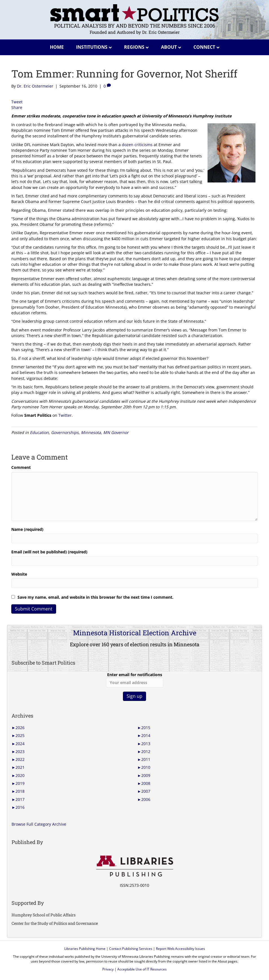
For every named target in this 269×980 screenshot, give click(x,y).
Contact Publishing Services (131, 949)
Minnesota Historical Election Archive (135, 633)
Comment (21, 467)
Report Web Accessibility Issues (180, 949)
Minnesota (91, 432)
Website (19, 574)
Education (39, 432)
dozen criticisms (137, 145)
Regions (134, 47)
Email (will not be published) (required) (49, 552)
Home (57, 47)
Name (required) (27, 529)
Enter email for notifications (135, 680)
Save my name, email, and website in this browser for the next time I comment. (95, 597)
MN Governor (116, 432)
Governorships (65, 432)
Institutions (92, 47)
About (169, 47)
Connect (204, 47)
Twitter (65, 415)
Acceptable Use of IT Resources (142, 969)
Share (17, 107)
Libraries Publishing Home (85, 949)
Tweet (17, 102)
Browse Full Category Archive (39, 824)
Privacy (108, 969)
